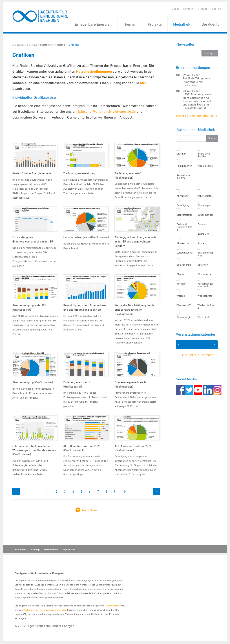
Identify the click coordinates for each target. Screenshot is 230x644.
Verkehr (181, 284)
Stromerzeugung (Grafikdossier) (33, 382)
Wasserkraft (205, 296)
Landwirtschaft (185, 254)
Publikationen (184, 166)
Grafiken (74, 45)
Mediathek (182, 24)
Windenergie (184, 317)
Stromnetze (204, 274)
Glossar (202, 9)
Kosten (201, 243)
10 (124, 491)
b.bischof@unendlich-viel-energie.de (107, 111)
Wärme (181, 296)
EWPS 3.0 (203, 234)
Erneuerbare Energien (93, 24)
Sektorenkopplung (206, 254)
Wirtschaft (204, 317)
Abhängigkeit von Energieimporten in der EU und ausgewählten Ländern (136, 241)
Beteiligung (183, 205)
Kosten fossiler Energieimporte (32, 173)
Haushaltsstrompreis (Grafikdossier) (86, 237)
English (216, 9)
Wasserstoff (184, 305)
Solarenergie (184, 265)
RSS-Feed (20, 549)
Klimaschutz (184, 243)
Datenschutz (51, 549)
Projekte (155, 24)
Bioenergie (204, 205)
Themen (130, 24)
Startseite (46, 45)
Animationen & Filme (184, 177)
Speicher (203, 265)
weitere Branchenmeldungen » (197, 116)
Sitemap (35, 549)
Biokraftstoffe (185, 215)
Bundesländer (205, 215)
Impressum (69, 549)
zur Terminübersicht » (200, 355)
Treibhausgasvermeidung (79, 173)
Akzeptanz (183, 196)
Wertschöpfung (206, 307)
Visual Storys (205, 166)
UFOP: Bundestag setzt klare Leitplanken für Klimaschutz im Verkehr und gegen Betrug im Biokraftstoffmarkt (198, 101)
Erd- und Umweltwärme (184, 227)
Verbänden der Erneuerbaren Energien (45, 610)
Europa (201, 224)
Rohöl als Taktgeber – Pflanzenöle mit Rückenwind (196, 82)
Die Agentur (211, 24)
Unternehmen (112, 605)
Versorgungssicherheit (206, 285)
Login (175, 9)
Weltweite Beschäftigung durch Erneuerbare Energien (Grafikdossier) (134, 309)
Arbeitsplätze (205, 196)
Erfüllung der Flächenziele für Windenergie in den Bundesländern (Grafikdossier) (34, 450)
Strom (180, 274)
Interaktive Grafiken (204, 155)
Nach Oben (90, 510)
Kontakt (188, 9)
